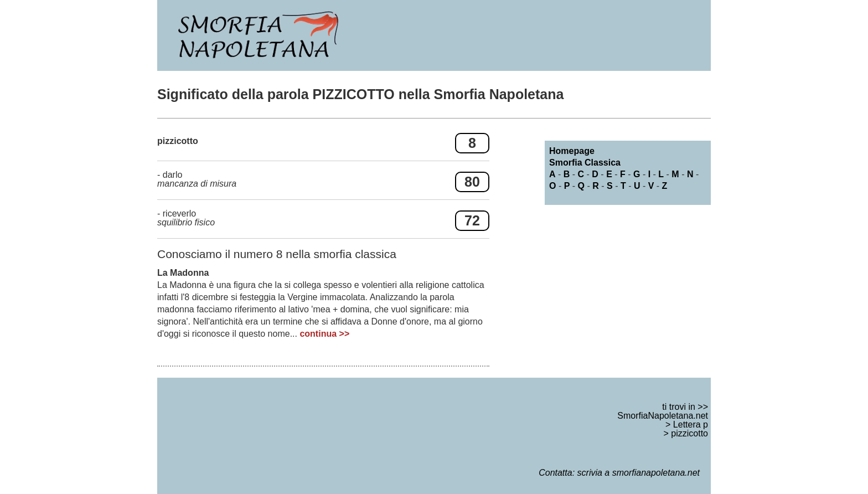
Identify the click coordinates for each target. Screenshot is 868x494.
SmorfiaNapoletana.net (663, 416)
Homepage (572, 151)
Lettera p (691, 424)
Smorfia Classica (585, 163)
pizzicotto (689, 433)
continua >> (324, 334)
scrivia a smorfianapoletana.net (639, 473)
